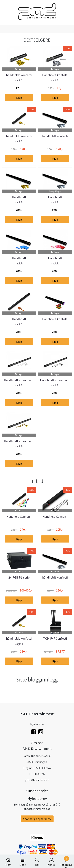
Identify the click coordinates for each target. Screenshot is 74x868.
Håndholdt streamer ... (19, 380)
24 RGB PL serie (19, 577)
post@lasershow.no (37, 780)
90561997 (39, 774)
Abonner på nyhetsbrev (37, 819)
